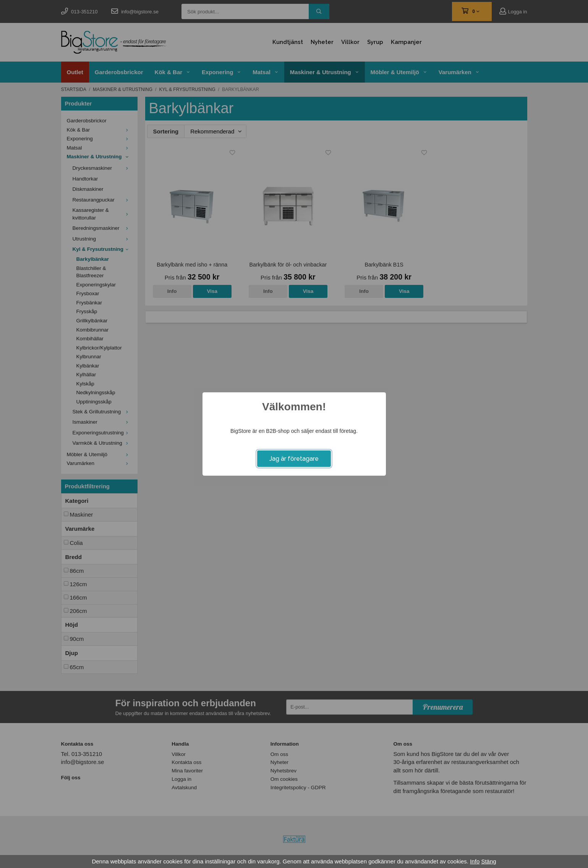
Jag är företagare (294, 459)
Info (475, 861)
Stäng (488, 861)
